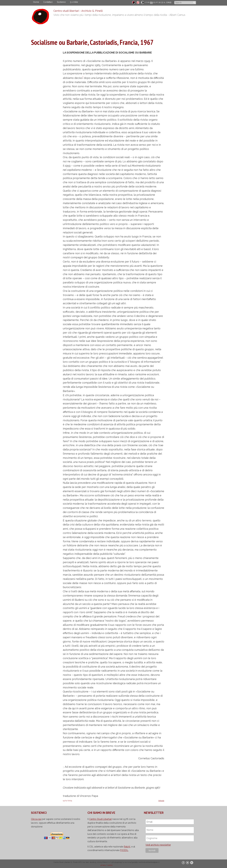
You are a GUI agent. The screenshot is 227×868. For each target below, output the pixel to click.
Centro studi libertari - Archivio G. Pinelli (78, 11)
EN (151, 2)
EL (165, 2)
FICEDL (124, 850)
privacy (103, 865)
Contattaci (48, 2)
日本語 (169, 2)
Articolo (161, 801)
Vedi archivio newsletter (158, 845)
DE (160, 2)
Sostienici (61, 2)
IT (146, 2)
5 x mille (74, 2)
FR (148, 2)
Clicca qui (36, 819)
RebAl (127, 847)
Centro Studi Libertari (100, 819)
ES (154, 2)
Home (36, 2)
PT (157, 2)
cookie (110, 865)
